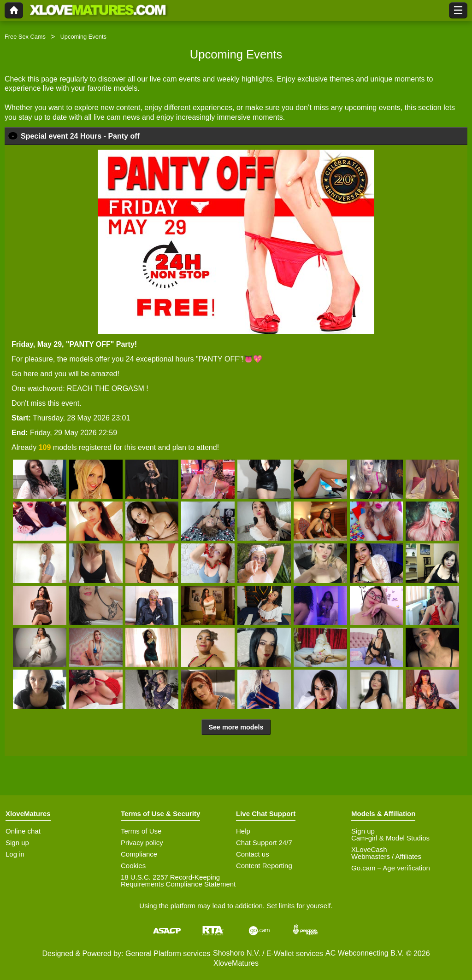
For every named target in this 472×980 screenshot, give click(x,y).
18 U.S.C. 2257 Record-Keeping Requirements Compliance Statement (178, 881)
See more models (236, 727)
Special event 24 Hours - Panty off (80, 136)
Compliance (139, 854)
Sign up (17, 843)
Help (243, 831)
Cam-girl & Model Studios (390, 838)
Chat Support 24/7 (264, 843)
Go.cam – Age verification (391, 868)
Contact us (253, 854)
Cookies (133, 866)
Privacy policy (142, 843)
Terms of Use (141, 831)
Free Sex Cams (25, 37)
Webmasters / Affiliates (386, 856)
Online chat (23, 831)
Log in (15, 854)
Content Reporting (264, 866)
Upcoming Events (83, 37)
